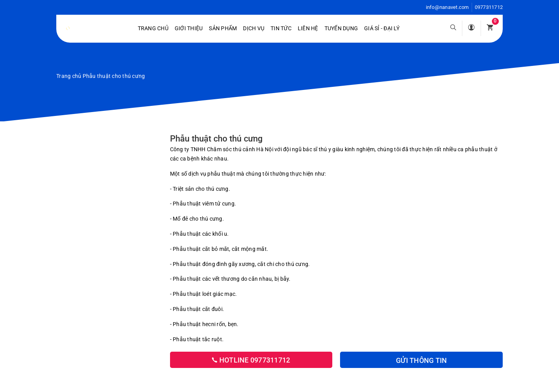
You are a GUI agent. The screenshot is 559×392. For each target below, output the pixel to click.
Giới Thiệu (189, 28)
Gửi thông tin (421, 360)
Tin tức (281, 28)
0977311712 (489, 7)
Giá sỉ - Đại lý (382, 28)
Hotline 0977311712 (251, 360)
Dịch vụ (254, 28)
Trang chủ (153, 28)
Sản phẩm (223, 28)
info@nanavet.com (447, 7)
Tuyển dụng (341, 28)
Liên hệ (308, 28)
